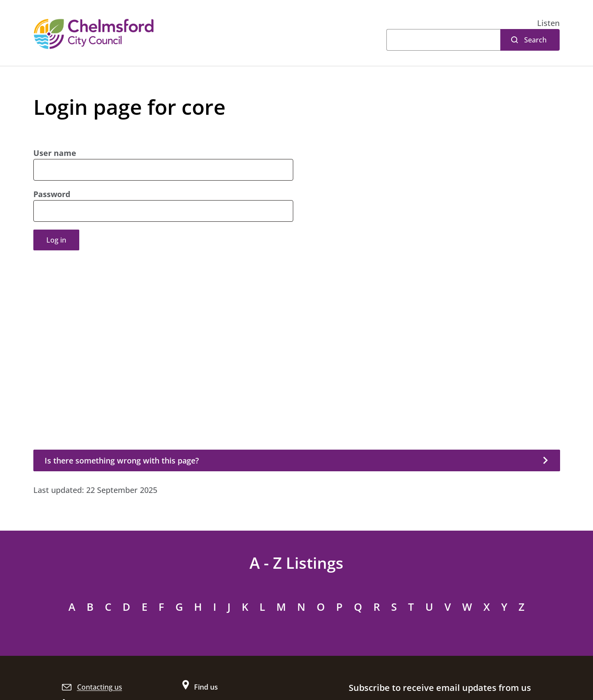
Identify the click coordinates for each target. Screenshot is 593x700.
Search (535, 40)
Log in (56, 240)
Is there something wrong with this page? (122, 460)
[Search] (443, 40)
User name (55, 153)
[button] (548, 23)
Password (52, 194)
